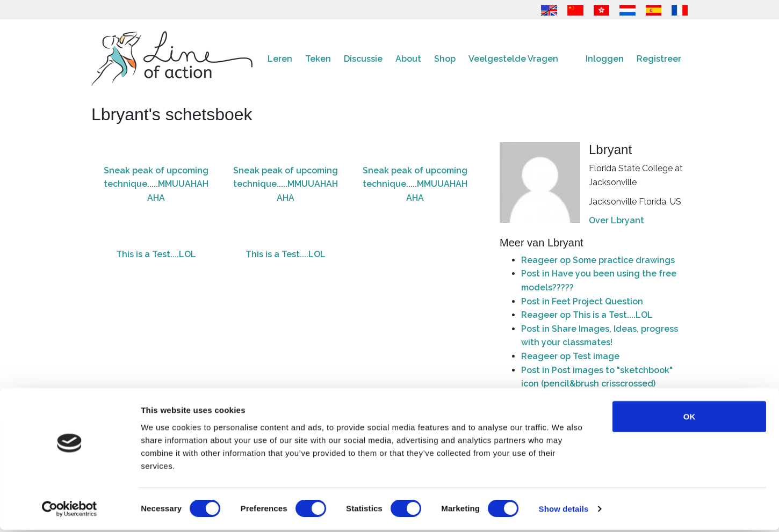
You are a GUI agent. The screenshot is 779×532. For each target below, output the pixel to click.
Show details (564, 511)
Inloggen (605, 59)
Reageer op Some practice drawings (598, 260)
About (408, 59)
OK (690, 418)
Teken (318, 59)
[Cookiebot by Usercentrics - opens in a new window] (70, 511)
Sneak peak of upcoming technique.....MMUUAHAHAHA (156, 184)
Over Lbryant (616, 220)
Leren (280, 59)
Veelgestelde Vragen (513, 59)
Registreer (659, 59)
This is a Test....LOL (156, 254)
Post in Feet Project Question (582, 301)
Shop (445, 59)
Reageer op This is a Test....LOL (587, 315)
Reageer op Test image (570, 356)
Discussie (363, 59)
